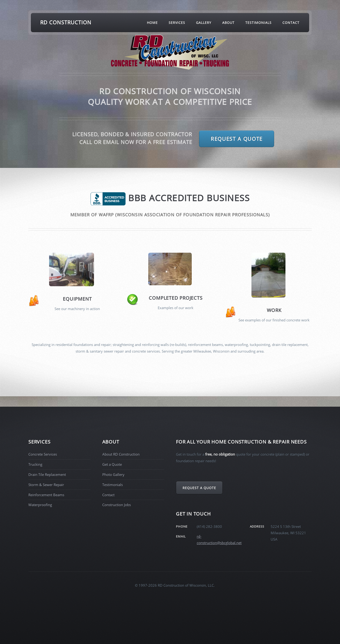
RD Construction (66, 22)
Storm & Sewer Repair (46, 485)
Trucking (35, 464)
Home (152, 23)
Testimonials (259, 23)
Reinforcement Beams (46, 495)
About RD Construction (121, 454)
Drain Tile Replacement (47, 474)
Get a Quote (112, 464)
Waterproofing (40, 505)
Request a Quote (237, 139)
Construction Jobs (117, 505)
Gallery (204, 23)
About (228, 23)
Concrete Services (43, 454)
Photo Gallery (113, 474)
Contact (291, 23)
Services (177, 23)
